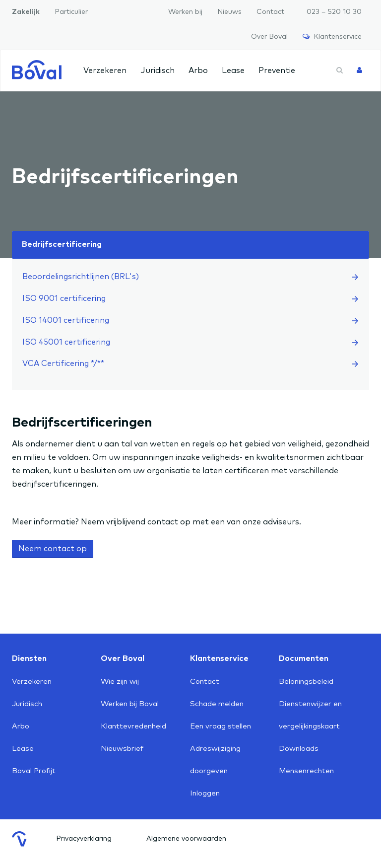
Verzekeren (105, 71)
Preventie (277, 71)
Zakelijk (26, 12)
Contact (270, 12)
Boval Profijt (34, 771)
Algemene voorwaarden (186, 839)
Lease (233, 71)
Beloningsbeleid (306, 682)
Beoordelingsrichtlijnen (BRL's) (190, 277)
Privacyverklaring (84, 839)
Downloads (299, 749)
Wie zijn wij (120, 682)
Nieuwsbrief (122, 749)
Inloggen (205, 793)
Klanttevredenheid (133, 726)
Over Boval (269, 37)
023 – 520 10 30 (334, 12)
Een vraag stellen (221, 726)
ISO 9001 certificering (190, 298)
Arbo (198, 71)
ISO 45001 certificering (190, 342)
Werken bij (185, 12)
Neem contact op (53, 549)
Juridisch (158, 71)
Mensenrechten (306, 771)
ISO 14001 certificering (190, 320)
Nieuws (229, 12)
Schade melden (217, 704)
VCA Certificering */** (190, 363)
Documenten (304, 658)
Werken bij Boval (130, 704)
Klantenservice (332, 36)
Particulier (71, 12)
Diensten (29, 658)
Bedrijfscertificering (62, 244)
